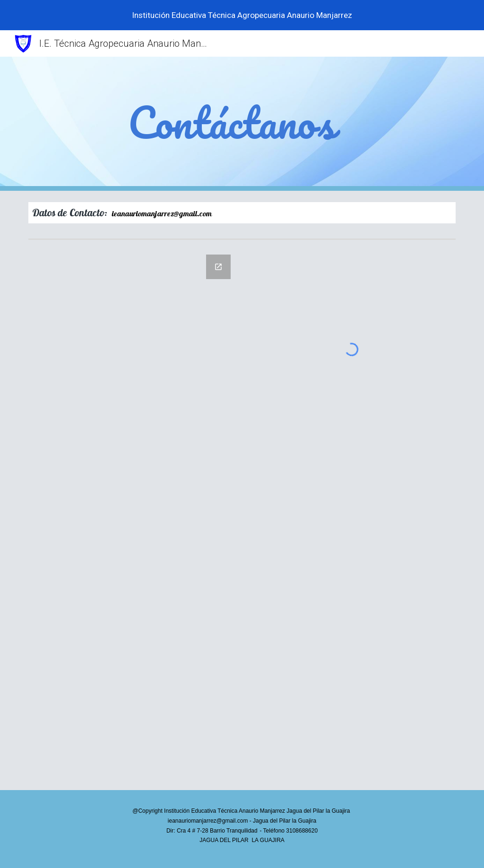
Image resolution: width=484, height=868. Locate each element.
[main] (242, 124)
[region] (242, 15)
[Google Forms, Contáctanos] (133, 517)
